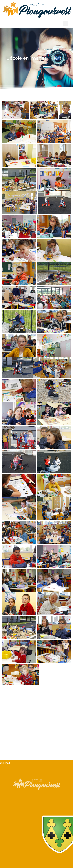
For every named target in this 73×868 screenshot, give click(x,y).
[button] (66, 24)
